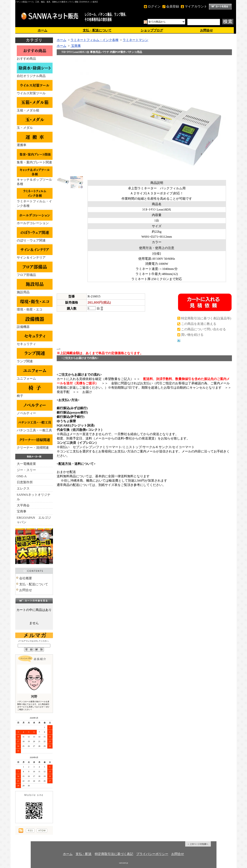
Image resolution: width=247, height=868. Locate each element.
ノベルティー (35, 407)
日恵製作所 (25, 482)
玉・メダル (35, 122)
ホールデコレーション (35, 217)
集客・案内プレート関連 (35, 157)
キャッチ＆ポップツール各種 (35, 176)
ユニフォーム (35, 373)
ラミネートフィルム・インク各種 (35, 198)
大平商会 (23, 505)
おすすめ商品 (35, 53)
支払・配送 (84, 854)
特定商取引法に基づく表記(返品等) (206, 318)
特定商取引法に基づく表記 (114, 854)
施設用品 (35, 286)
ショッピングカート (220, 7)
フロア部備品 (35, 269)
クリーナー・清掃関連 (35, 442)
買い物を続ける (192, 335)
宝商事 (22, 511)
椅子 (35, 390)
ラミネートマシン (135, 40)
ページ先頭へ (198, 844)
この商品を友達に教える (199, 324)
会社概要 (26, 578)
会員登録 (173, 6)
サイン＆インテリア (35, 252)
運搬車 (35, 139)
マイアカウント (196, 6)
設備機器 (35, 321)
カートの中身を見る (34, 601)
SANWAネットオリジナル (34, 497)
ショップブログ (152, 30)
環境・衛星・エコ (35, 304)
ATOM (42, 831)
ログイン (154, 6)
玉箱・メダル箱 (35, 105)
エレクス (23, 488)
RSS (30, 831)
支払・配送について (97, 30)
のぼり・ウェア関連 (35, 235)
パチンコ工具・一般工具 (35, 425)
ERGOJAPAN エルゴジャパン (34, 520)
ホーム (42, 30)
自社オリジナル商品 (35, 70)
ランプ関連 (35, 356)
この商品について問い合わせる (203, 329)
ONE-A (22, 476)
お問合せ (206, 30)
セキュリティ (35, 338)
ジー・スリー (26, 470)
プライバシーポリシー (152, 854)
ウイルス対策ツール (35, 88)
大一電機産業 (26, 464)
